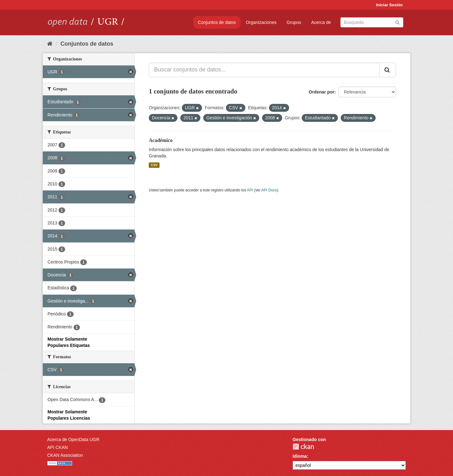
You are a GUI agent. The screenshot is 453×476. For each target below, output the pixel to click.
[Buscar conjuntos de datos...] (264, 70)
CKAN (303, 447)
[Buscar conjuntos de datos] (372, 22)
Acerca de (321, 22)
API (250, 190)
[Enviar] (397, 22)
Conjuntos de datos (217, 22)
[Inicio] (50, 44)
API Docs (269, 190)
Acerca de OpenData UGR (73, 439)
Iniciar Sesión (389, 5)
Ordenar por (322, 92)
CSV (154, 165)
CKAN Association (65, 455)
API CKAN (57, 447)
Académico (161, 140)
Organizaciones (261, 22)
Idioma (300, 456)
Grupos (294, 22)
